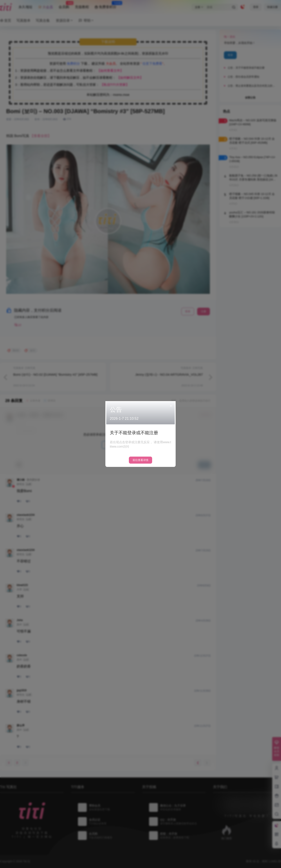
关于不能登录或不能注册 (134, 433)
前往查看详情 (140, 460)
